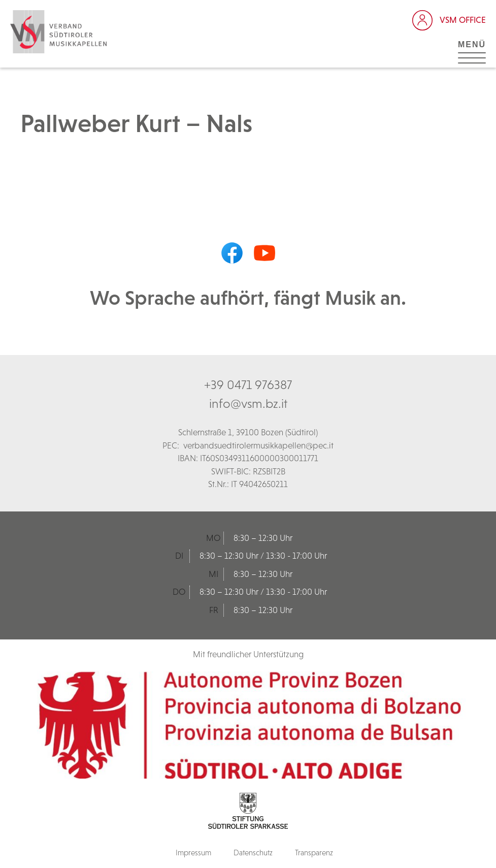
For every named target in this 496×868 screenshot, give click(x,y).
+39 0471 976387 (248, 384)
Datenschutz (253, 853)
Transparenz (314, 853)
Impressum (193, 853)
